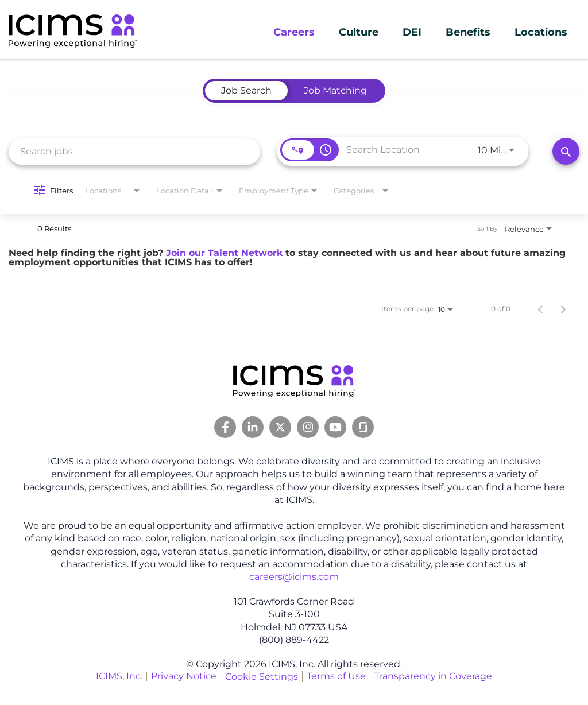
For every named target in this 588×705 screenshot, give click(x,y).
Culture (359, 32)
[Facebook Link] (225, 427)
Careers (294, 32)
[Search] (566, 151)
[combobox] (134, 151)
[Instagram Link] (308, 427)
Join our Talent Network (224, 253)
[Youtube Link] (335, 427)
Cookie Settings (262, 677)
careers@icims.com (294, 577)
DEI (412, 32)
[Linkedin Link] (253, 427)
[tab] (246, 91)
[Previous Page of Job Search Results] (540, 309)
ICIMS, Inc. (119, 676)
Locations (541, 32)
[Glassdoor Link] (363, 427)
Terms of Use (336, 676)
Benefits (468, 32)
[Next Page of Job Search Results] (563, 309)
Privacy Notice (184, 676)
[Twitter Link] (280, 427)
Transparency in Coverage (433, 676)
